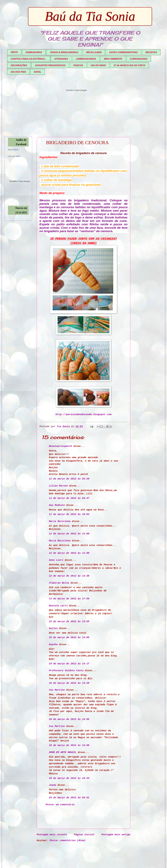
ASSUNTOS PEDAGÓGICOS (50, 65)
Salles (53, 628)
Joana (53, 785)
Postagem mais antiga (116, 835)
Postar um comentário (60, 805)
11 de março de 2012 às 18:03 (69, 514)
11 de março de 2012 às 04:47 (69, 498)
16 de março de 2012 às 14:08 (69, 745)
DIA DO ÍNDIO (98, 65)
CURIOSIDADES (139, 59)
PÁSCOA (78, 65)
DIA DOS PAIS (18, 72)
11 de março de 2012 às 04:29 (69, 479)
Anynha (53, 644)
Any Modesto (57, 505)
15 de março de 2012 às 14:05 (69, 637)
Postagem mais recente (52, 835)
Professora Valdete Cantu (66, 671)
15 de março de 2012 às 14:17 (69, 664)
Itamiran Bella (59, 583)
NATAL (37, 72)
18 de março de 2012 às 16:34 (69, 778)
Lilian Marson (58, 486)
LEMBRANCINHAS (86, 59)
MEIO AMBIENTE (113, 59)
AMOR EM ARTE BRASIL (63, 752)
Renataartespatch (60, 446)
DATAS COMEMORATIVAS (123, 52)
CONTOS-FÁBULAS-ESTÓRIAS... (29, 59)
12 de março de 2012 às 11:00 (69, 534)
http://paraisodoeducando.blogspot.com (84, 414)
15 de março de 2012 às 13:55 (69, 622)
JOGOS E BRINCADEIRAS (64, 52)
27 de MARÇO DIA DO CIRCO (129, 65)
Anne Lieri (56, 560)
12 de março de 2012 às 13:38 (69, 576)
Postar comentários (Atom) (68, 840)
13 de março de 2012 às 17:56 (69, 599)
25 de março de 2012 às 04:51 (69, 798)
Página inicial (84, 835)
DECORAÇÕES (19, 65)
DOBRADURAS (34, 52)
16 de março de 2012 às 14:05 (69, 719)
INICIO (14, 52)
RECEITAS (151, 52)
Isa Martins (57, 690)
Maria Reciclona (60, 521)
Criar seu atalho (14, 156)
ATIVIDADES (61, 59)
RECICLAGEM (94, 52)
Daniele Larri (58, 606)
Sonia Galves (13, 150)
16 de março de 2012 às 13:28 (69, 683)
